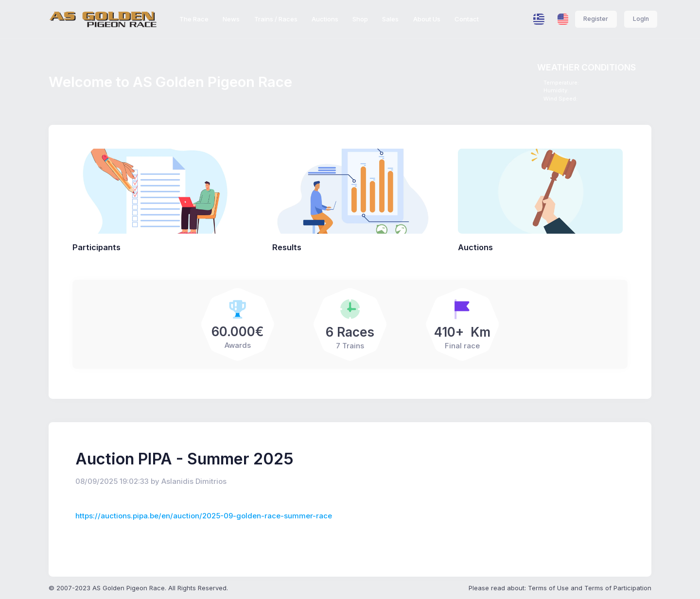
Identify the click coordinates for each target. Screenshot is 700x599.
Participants (96, 247)
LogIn (641, 19)
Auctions (475, 247)
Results (287, 247)
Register (596, 19)
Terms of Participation (618, 588)
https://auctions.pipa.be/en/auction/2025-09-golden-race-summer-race (204, 516)
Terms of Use (548, 588)
